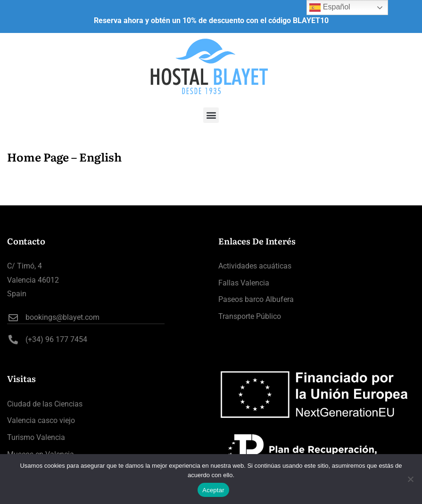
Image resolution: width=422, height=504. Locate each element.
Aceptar (213, 490)
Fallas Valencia (244, 283)
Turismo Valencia (36, 437)
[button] (211, 115)
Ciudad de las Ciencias (45, 404)
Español (330, 8)
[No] (410, 479)
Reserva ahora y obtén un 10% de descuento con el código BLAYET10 (211, 20)
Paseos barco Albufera (256, 299)
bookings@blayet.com (53, 317)
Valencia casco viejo (41, 420)
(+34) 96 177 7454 (47, 339)
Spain (17, 294)
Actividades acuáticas (255, 266)
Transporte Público (250, 316)
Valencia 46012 (33, 280)
